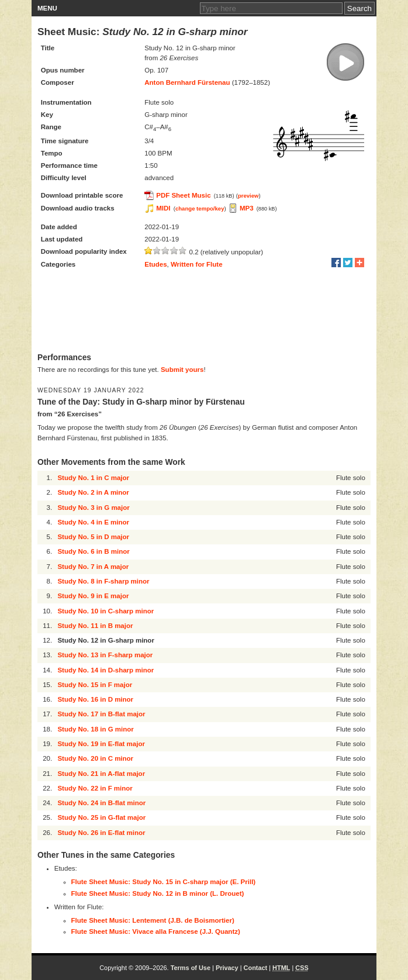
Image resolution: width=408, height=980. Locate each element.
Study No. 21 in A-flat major (101, 774)
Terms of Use (191, 968)
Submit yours (182, 370)
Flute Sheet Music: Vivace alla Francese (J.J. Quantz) (156, 931)
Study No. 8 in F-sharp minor (103, 581)
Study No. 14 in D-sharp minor (106, 670)
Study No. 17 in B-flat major (101, 714)
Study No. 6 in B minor (93, 551)
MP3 (247, 208)
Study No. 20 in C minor (95, 758)
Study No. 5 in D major (93, 537)
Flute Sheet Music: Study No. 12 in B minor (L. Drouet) (158, 893)
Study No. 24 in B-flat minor (101, 803)
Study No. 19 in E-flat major (101, 744)
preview (248, 196)
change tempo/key (200, 208)
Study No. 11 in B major (95, 626)
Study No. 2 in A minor (93, 492)
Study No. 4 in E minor (93, 522)
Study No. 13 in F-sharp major (105, 655)
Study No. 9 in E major (93, 596)
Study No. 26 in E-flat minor (101, 833)
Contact (256, 968)
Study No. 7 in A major (93, 567)
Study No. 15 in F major (95, 685)
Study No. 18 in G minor (95, 729)
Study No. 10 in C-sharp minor (106, 611)
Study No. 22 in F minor (95, 788)
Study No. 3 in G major (93, 508)
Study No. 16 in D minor (95, 699)
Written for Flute (197, 264)
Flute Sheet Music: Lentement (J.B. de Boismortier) (153, 920)
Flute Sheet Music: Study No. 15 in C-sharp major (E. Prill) (164, 882)
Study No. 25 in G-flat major (101, 817)
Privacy (227, 968)
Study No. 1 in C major (93, 478)
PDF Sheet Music (183, 195)
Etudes (155, 264)
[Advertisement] (204, 312)
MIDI (163, 208)
